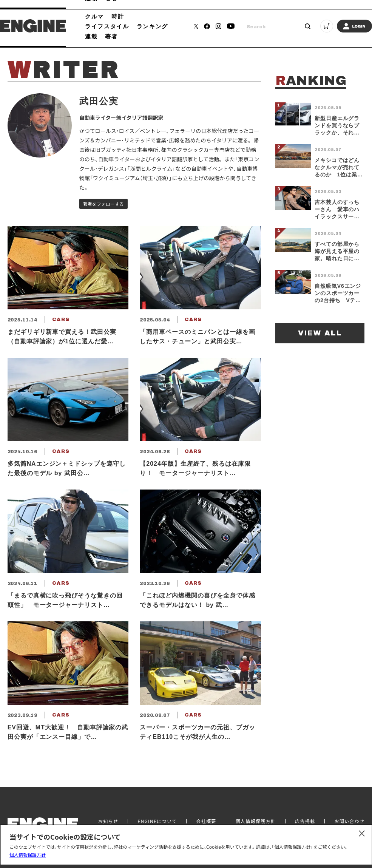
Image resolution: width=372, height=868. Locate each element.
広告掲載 (305, 821)
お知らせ (108, 821)
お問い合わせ (349, 821)
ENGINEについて (157, 821)
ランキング (152, 26)
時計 (118, 16)
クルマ (94, 16)
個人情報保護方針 (28, 855)
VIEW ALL (320, 333)
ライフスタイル (107, 26)
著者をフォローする (103, 204)
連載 (91, 36)
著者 (111, 36)
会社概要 (206, 821)
